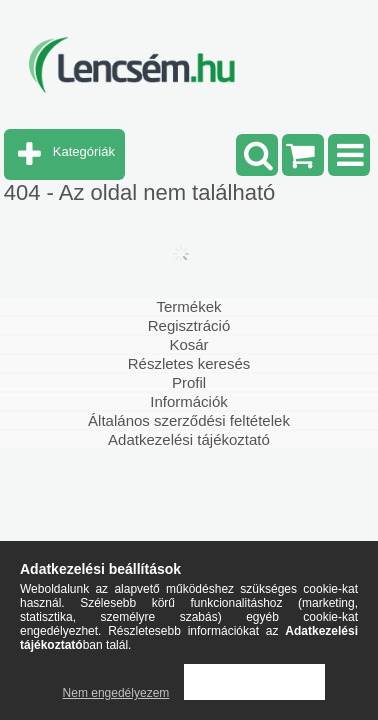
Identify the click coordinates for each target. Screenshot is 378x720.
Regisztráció (189, 325)
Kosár (188, 344)
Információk (189, 401)
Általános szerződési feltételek (189, 420)
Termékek (188, 306)
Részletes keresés (189, 363)
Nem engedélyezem (116, 693)
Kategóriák (84, 151)
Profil (189, 382)
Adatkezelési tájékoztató (189, 439)
